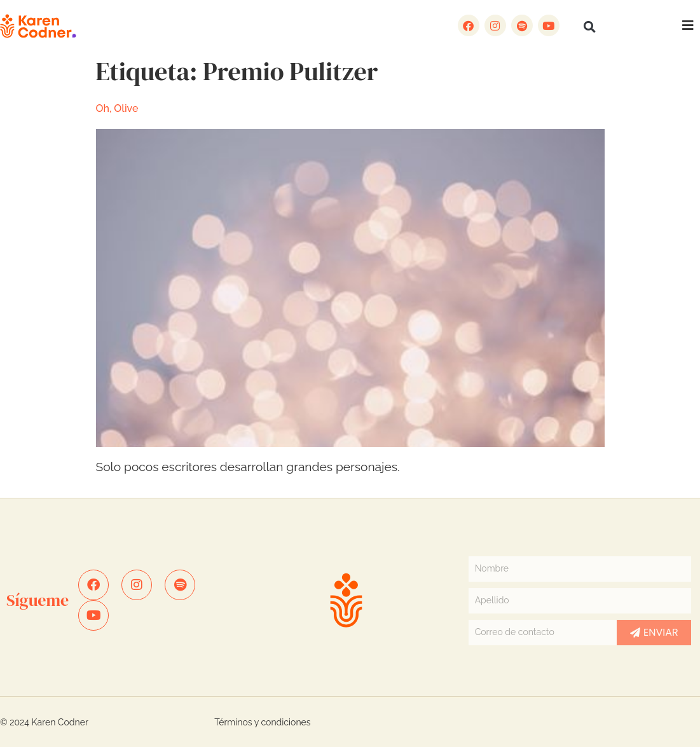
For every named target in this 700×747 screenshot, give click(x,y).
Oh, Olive (117, 108)
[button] (590, 27)
